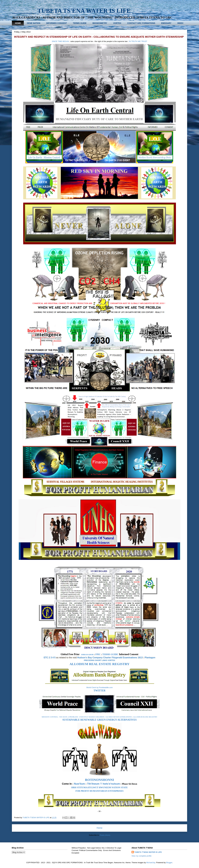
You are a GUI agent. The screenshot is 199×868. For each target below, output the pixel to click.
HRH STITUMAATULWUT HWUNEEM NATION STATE (99, 787)
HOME (18, 23)
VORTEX (117, 23)
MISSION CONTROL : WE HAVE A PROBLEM (60, 717)
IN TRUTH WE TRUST (138, 41)
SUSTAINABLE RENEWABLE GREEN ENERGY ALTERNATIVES (99, 720)
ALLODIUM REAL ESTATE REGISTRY (99, 664)
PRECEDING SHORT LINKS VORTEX (99, 660)
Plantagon (150, 658)
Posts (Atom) (105, 835)
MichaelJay (151, 863)
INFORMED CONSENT (57, 23)
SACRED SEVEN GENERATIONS (119, 717)
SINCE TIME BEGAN (60, 41)
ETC (46, 658)
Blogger (169, 863)
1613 (140, 658)
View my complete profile (142, 856)
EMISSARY (166, 23)
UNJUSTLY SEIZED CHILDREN (92, 717)
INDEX (180, 23)
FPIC (98, 654)
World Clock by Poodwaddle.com (100, 687)
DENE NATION (34, 23)
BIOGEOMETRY (100, 23)
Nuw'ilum (79, 784)
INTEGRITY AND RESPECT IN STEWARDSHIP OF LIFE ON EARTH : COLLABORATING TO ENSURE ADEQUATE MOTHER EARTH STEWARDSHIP (99, 37)
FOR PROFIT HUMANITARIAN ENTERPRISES (99, 791)
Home (99, 828)
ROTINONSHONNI (99, 780)
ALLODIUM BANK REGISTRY (145, 717)
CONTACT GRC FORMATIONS (141, 23)
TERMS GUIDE (80, 23)
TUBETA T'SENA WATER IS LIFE (148, 852)
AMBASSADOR (87, 654)
